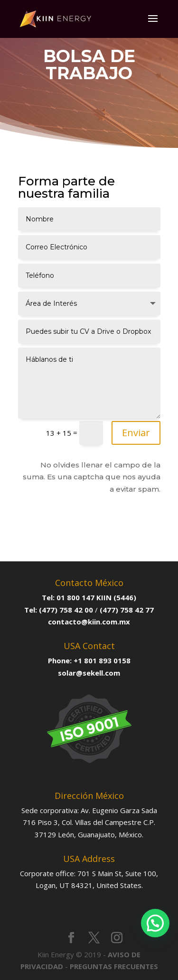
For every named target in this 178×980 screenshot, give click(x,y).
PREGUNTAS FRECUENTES (114, 966)
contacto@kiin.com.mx (89, 622)
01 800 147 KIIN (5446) (96, 597)
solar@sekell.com (89, 673)
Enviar (136, 433)
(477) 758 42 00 (66, 610)
